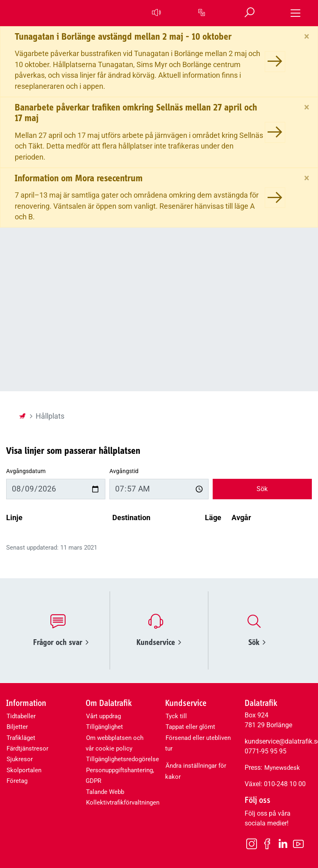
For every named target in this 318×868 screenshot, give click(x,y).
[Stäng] (307, 36)
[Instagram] (252, 843)
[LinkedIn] (283, 844)
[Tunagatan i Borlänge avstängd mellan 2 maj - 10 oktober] (275, 61)
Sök (262, 489)
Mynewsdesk (282, 768)
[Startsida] (22, 416)
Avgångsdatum (26, 471)
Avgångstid (124, 471)
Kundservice (159, 642)
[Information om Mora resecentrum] (275, 198)
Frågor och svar (61, 642)
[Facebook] (267, 843)
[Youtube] (298, 843)
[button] (156, 13)
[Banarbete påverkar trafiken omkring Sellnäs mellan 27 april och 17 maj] (275, 132)
